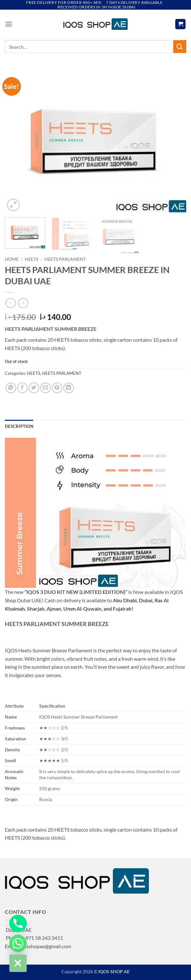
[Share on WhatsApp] (11, 388)
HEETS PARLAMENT (65, 259)
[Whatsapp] (18, 943)
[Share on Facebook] (22, 388)
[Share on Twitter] (34, 388)
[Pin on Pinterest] (57, 388)
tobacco (41, 838)
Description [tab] (19, 426)
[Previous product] (23, 303)
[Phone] (18, 923)
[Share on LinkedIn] (69, 388)
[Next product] (10, 303)
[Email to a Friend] (45, 388)
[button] (9, 24)
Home (12, 259)
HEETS (32, 259)
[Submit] (180, 46)
